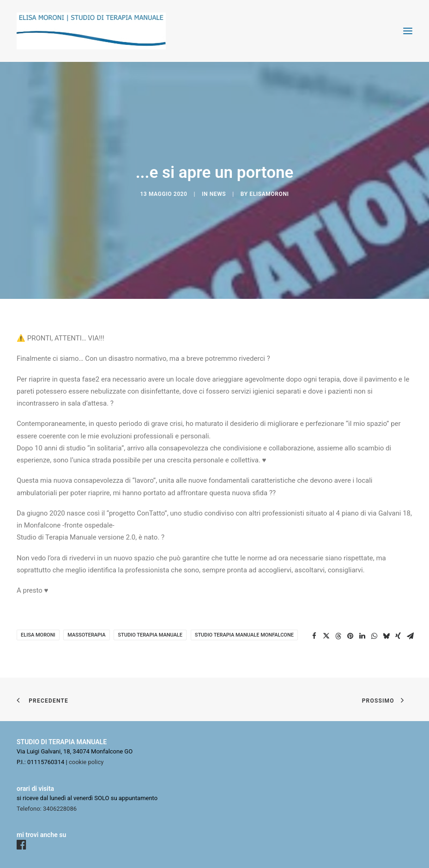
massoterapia (86, 635)
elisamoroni (269, 194)
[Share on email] (410, 636)
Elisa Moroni (38, 635)
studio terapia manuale (150, 635)
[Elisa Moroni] (91, 31)
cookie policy (86, 762)
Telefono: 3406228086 (47, 809)
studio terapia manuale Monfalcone (244, 635)
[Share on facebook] (314, 636)
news (218, 194)
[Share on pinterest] (350, 636)
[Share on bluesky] (386, 636)
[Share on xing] (398, 636)
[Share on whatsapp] (374, 636)
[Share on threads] (338, 636)
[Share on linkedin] (362, 636)
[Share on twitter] (326, 636)
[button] (408, 31)
